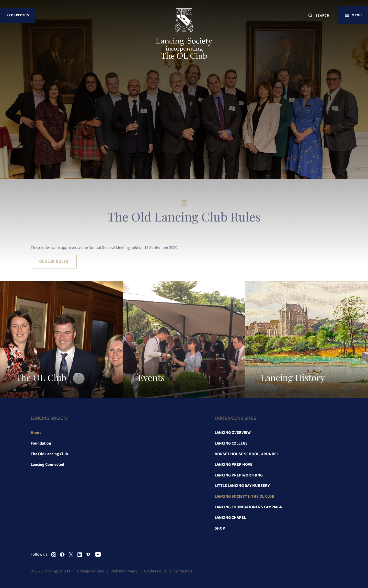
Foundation (41, 443)
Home (36, 433)
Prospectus (18, 15)
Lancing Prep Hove (234, 464)
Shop (220, 528)
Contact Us (183, 571)
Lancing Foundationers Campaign (249, 507)
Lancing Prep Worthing (239, 475)
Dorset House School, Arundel (247, 454)
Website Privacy (124, 571)
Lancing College (231, 443)
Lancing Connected (47, 464)
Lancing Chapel (230, 518)
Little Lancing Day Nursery (242, 486)
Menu (357, 15)
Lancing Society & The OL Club (245, 496)
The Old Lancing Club (49, 454)
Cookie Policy (156, 571)
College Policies (91, 571)
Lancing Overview (233, 433)
